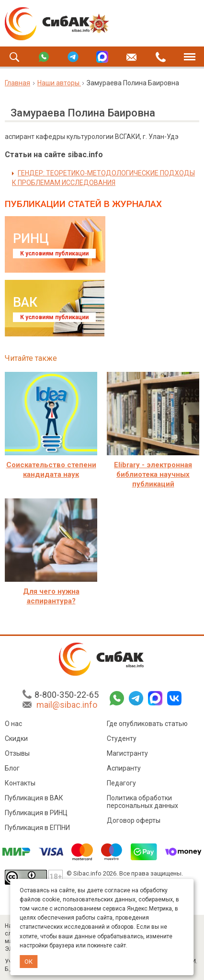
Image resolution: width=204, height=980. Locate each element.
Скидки (16, 738)
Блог (12, 768)
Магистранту (127, 753)
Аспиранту (124, 768)
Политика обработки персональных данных (142, 802)
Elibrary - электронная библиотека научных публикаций (153, 474)
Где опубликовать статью (147, 724)
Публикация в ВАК (34, 798)
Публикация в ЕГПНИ (37, 828)
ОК (28, 962)
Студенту (122, 738)
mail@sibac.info (67, 705)
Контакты (20, 783)
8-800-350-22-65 (67, 695)
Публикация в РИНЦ (36, 813)
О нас (13, 724)
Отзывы (17, 753)
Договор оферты (134, 820)
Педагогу (121, 783)
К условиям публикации (54, 254)
